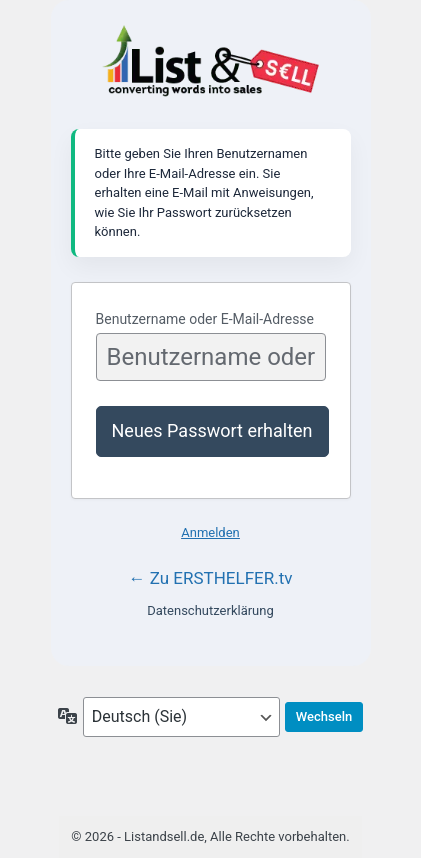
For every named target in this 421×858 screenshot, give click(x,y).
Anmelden (210, 532)
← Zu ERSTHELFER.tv (211, 578)
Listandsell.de (211, 62)
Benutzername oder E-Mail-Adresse (205, 319)
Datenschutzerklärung (210, 610)
